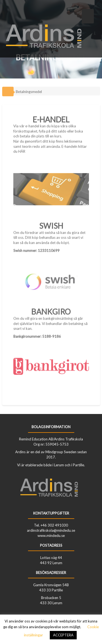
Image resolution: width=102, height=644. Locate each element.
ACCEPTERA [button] (63, 635)
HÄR (22, 150)
